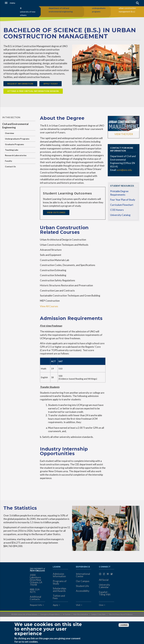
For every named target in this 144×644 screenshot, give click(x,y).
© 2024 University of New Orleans (24, 614)
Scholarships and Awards (60, 590)
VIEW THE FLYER (124, 134)
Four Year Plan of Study (123, 200)
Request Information (20, 84)
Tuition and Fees (59, 597)
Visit (78, 605)
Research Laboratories (16, 155)
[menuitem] (100, 575)
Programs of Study (60, 582)
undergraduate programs (99, 10)
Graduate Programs (14, 144)
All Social (104, 580)
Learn (57, 567)
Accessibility (83, 591)
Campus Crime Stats (98, 614)
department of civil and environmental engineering (61, 10)
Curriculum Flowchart (122, 205)
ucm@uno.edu (124, 170)
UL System (67, 614)
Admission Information (59, 575)
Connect (105, 567)
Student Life (82, 586)
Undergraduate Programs (17, 139)
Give (101, 605)
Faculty (8, 161)
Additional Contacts (35, 598)
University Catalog (120, 215)
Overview (9, 133)
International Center (83, 575)
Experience (83, 567)
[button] (14, 3)
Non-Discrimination (81, 614)
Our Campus (83, 581)
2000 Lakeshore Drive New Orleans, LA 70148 (36, 580)
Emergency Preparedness (50, 614)
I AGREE (124, 625)
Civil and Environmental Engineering (15, 126)
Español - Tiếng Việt (105, 593)
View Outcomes (56, 212)
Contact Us (10, 166)
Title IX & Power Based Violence (121, 614)
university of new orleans (28, 13)
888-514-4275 (35, 591)
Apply (56, 605)
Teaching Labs (12, 150)
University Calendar (104, 586)
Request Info (36, 605)
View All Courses (49, 306)
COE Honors (117, 210)
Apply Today (51, 84)
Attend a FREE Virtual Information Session (33, 91)
